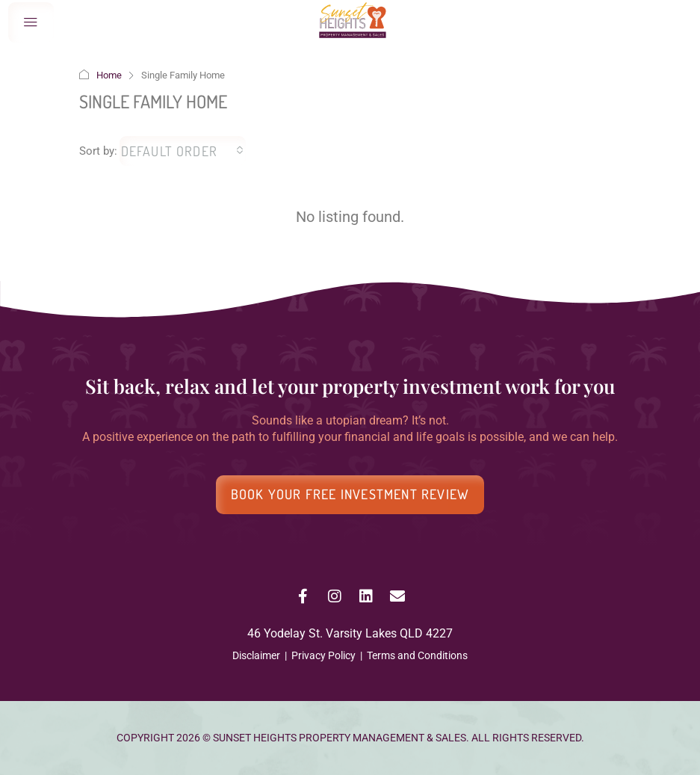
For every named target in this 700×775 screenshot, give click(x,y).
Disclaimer (256, 655)
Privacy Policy (323, 655)
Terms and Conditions (417, 655)
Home (109, 75)
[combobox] (183, 151)
